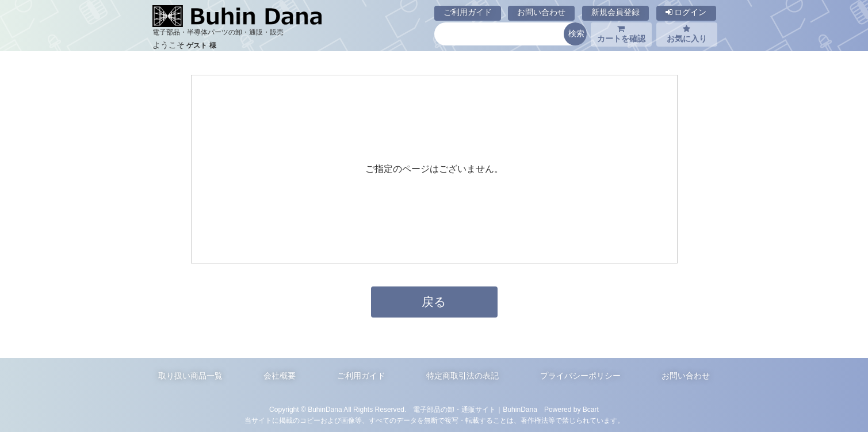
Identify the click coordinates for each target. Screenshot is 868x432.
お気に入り (687, 34)
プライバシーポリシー (580, 376)
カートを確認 (621, 34)
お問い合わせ (541, 12)
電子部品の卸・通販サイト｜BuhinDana (475, 410)
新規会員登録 (615, 12)
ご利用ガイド (468, 12)
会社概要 (280, 376)
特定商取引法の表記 (462, 376)
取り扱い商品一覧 (190, 376)
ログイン (686, 12)
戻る (434, 302)
